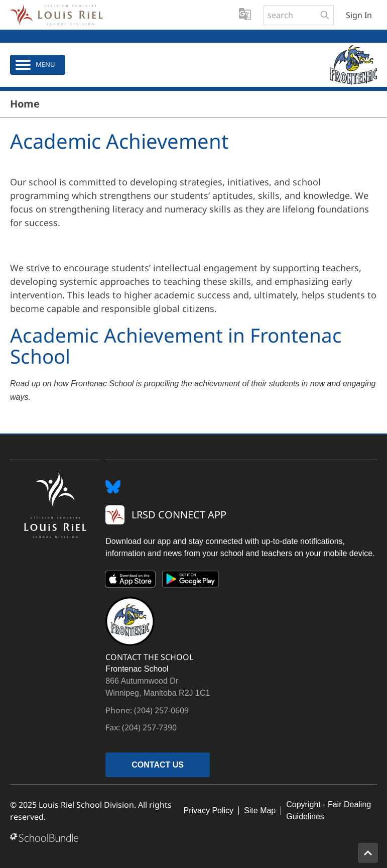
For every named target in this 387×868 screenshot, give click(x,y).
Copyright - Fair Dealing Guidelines (329, 810)
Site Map (260, 810)
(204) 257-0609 (161, 710)
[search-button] (325, 15)
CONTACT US (158, 765)
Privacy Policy (209, 810)
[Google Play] (191, 581)
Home (25, 104)
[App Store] (131, 581)
